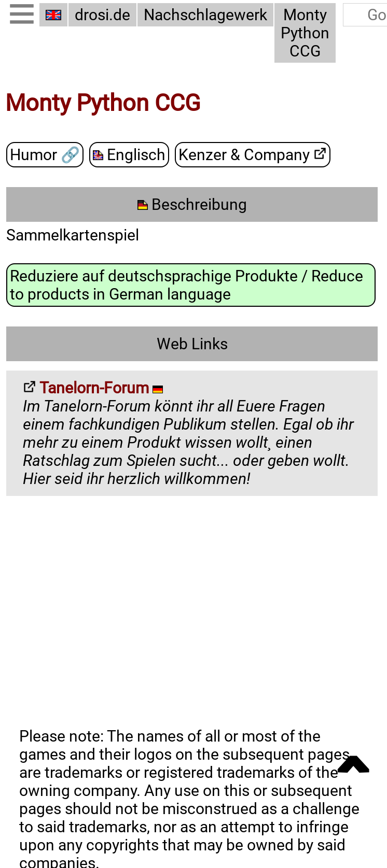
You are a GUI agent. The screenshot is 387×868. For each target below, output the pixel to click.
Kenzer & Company (253, 155)
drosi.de (102, 15)
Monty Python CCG (305, 33)
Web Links (192, 344)
